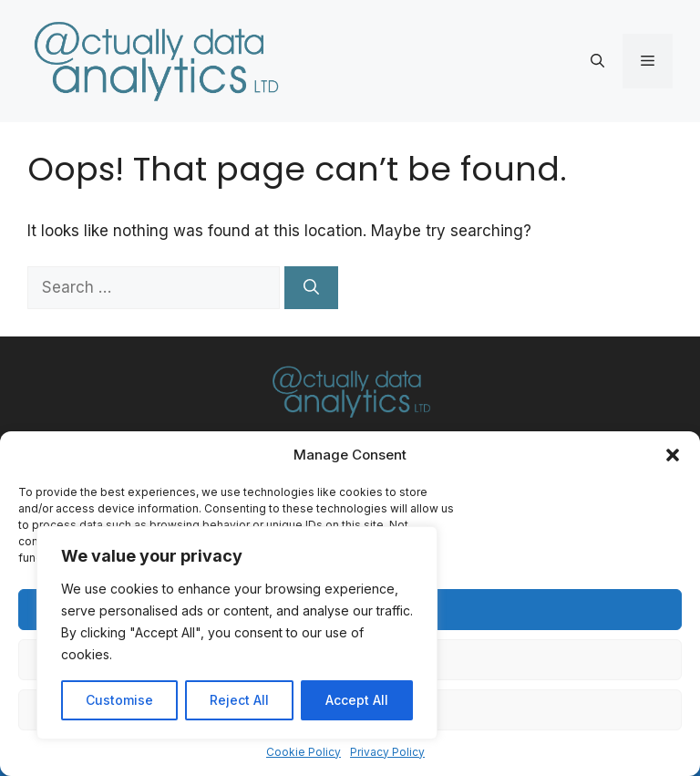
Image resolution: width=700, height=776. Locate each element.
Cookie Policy (304, 752)
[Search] (311, 288)
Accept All (357, 700)
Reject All (239, 700)
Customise (119, 700)
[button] (673, 455)
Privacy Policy (387, 752)
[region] (237, 633)
